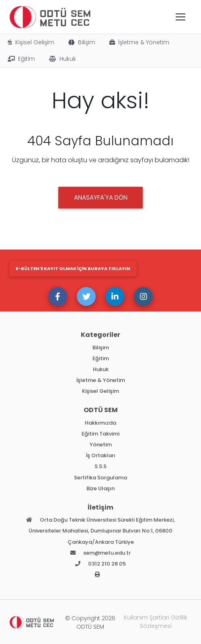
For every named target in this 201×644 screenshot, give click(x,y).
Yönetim (101, 445)
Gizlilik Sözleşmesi (164, 622)
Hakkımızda (100, 423)
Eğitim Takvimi (100, 434)
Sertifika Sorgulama (100, 478)
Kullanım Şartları (147, 617)
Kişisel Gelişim (30, 42)
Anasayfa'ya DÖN (101, 197)
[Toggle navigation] (180, 17)
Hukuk (62, 59)
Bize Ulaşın (100, 488)
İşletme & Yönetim (139, 42)
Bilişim (81, 42)
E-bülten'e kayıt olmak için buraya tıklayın (73, 268)
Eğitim (21, 59)
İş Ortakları (101, 455)
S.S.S (100, 466)
